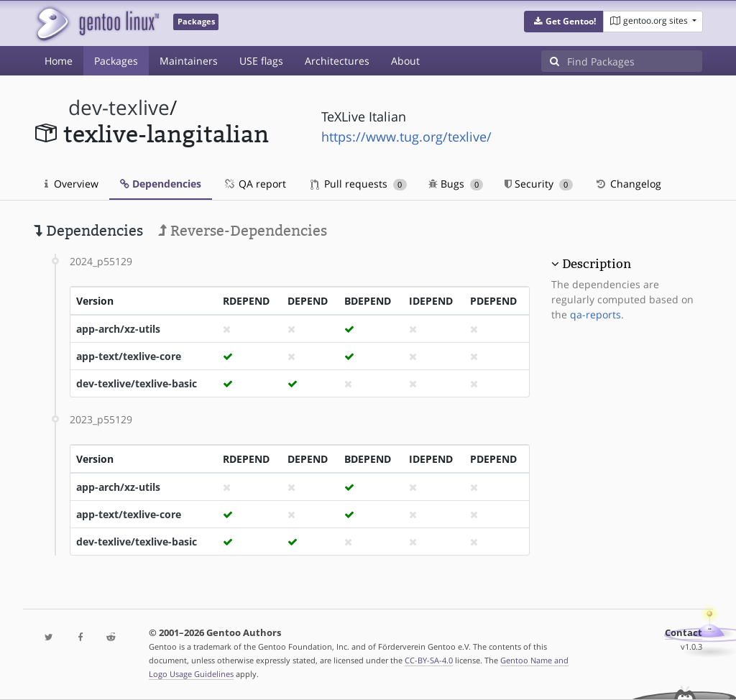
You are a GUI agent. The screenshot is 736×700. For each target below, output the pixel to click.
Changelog (628, 184)
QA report (254, 184)
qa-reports (595, 314)
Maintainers (189, 61)
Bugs (456, 184)
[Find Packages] (635, 61)
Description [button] (597, 264)
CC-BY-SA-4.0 (429, 660)
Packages (116, 61)
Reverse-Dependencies (243, 231)
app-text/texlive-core (129, 356)
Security (539, 184)
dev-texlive (119, 107)
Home (59, 61)
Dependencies (161, 184)
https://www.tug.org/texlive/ (406, 137)
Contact (684, 633)
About (405, 61)
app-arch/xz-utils (118, 329)
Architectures (337, 61)
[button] (564, 22)
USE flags (261, 61)
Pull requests (359, 184)
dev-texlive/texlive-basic (137, 383)
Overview (72, 184)
